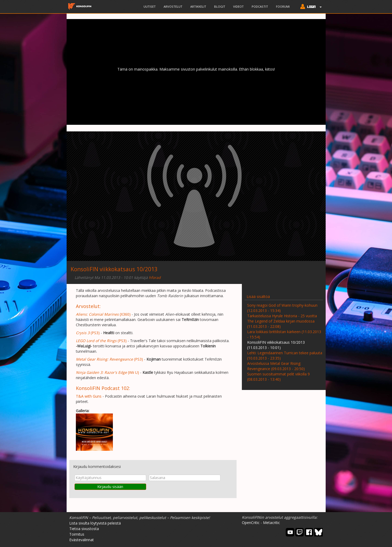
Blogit (220, 6)
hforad (155, 277)
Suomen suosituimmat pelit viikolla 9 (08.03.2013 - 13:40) (278, 377)
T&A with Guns (89, 396)
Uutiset (150, 6)
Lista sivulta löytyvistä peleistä (95, 523)
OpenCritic (251, 523)
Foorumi (283, 6)
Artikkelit (198, 6)
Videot (238, 6)
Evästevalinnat (82, 540)
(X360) (103, 314)
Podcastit (260, 6)
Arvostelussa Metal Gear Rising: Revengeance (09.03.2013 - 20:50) (276, 366)
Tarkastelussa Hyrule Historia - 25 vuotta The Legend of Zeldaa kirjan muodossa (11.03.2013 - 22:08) (282, 321)
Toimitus (77, 534)
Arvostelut (173, 6)
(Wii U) (107, 372)
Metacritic (271, 523)
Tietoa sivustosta (84, 529)
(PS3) (88, 333)
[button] (310, 7)
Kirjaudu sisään (110, 487)
